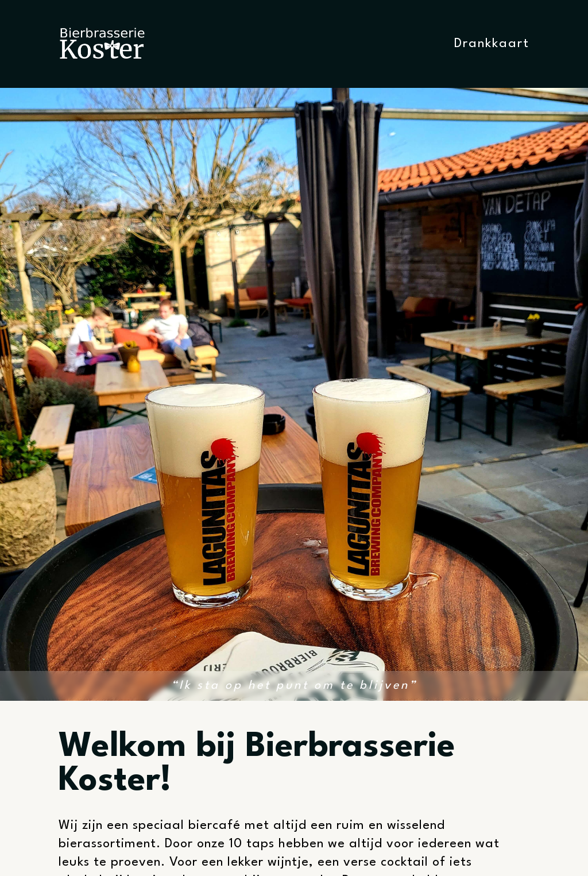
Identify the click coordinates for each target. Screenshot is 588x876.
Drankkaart (492, 44)
